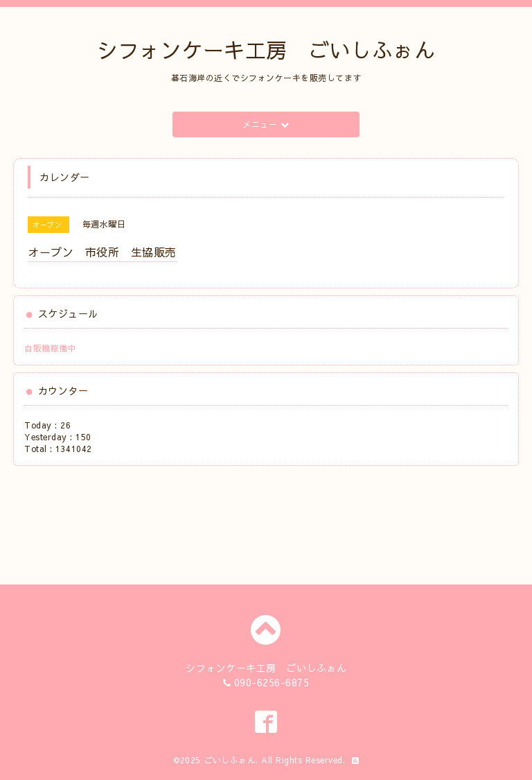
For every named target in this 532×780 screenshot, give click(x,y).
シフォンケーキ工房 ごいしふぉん (266, 50)
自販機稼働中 (50, 348)
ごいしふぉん (230, 760)
